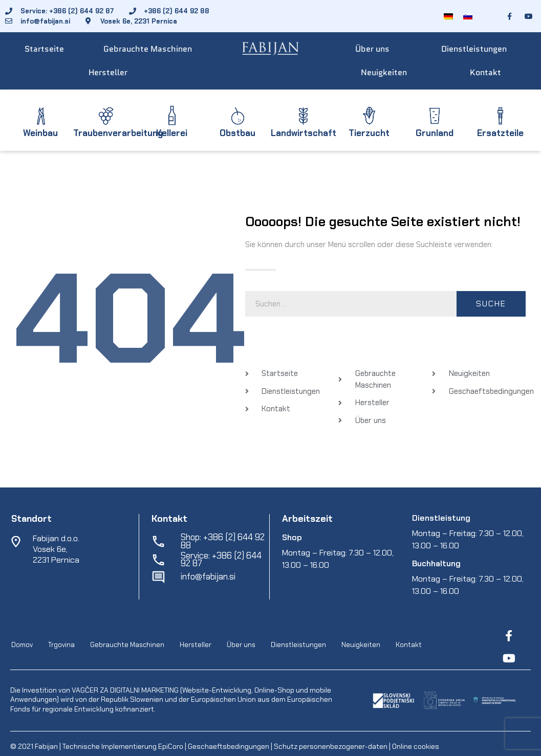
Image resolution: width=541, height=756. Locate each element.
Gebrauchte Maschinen (148, 49)
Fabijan (46, 746)
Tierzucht (369, 133)
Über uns (372, 49)
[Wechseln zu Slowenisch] (468, 16)
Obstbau (237, 133)
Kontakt (485, 72)
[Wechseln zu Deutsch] (448, 16)
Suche (491, 304)
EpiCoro (171, 746)
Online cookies (415, 746)
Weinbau (40, 133)
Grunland (435, 133)
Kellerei (172, 133)
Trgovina (61, 645)
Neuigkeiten (384, 72)
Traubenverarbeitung (118, 133)
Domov (22, 645)
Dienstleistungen (474, 49)
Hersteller (108, 72)
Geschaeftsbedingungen (229, 746)
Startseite (44, 49)
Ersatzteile (500, 133)
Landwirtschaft (304, 133)
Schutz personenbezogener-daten (331, 746)
